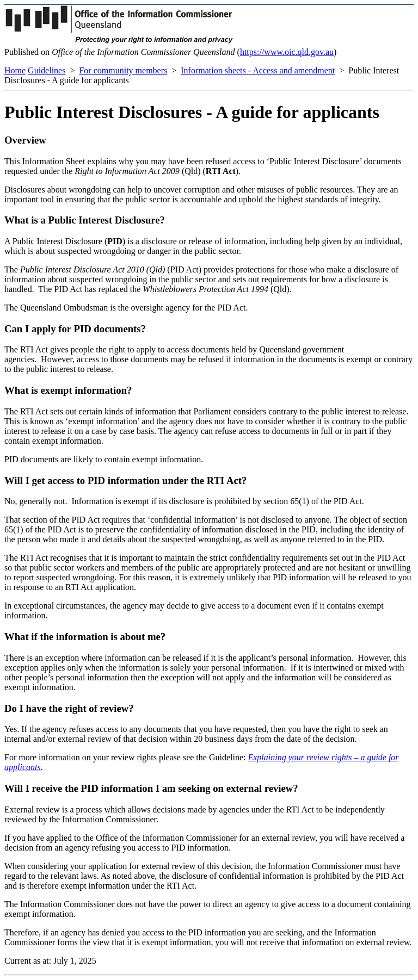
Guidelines (47, 70)
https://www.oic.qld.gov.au (287, 52)
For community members (123, 70)
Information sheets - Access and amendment (258, 70)
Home (15, 70)
